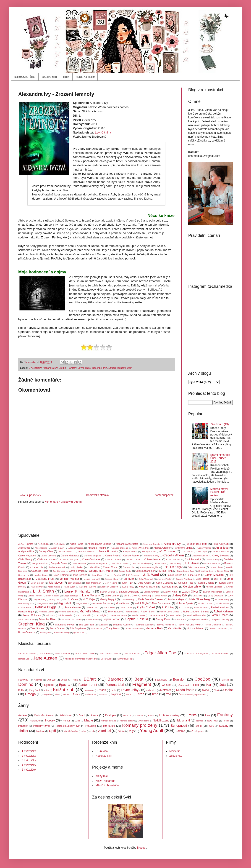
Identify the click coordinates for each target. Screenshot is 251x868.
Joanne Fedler (165, 579)
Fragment (142, 684)
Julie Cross (144, 583)
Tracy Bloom (113, 628)
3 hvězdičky (29, 760)
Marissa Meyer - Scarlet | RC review (220, 492)
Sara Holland (176, 615)
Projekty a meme (85, 77)
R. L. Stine (184, 608)
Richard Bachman (67, 612)
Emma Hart (129, 567)
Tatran (129, 694)
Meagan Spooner (45, 603)
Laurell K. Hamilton (78, 591)
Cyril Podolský (193, 559)
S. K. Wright (100, 615)
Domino (26, 684)
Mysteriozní (143, 721)
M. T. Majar (89, 599)
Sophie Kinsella (137, 619)
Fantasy (72, 368)
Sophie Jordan (112, 619)
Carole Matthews (70, 556)
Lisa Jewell (198, 596)
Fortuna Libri (115, 685)
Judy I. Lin (127, 583)
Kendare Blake (170, 587)
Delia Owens (160, 563)
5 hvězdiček (29, 770)
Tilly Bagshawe (78, 628)
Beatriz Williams (87, 552)
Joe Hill (218, 579)
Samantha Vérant (119, 615)
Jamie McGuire (214, 575)
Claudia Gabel (133, 560)
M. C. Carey (71, 599)
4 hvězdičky (29, 765)
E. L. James (192, 563)
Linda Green (161, 596)
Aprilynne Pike (26, 551)
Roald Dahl (131, 612)
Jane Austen (45, 658)
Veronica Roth (154, 628)
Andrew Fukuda (184, 548)
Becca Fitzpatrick (109, 551)
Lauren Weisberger (212, 592)
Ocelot (228, 690)
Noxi (216, 690)
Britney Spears (149, 552)
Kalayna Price (186, 583)
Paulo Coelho (93, 608)
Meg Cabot (64, 603)
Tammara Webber (144, 625)
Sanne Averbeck (157, 615)
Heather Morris (41, 575)
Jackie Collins (175, 575)
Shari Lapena (92, 619)
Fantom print (88, 685)
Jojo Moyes (55, 583)
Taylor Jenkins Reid (189, 625)
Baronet (115, 679)
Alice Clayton (221, 544)
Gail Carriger (59, 571)
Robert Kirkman (223, 612)
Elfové (151, 715)
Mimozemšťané (108, 721)
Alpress (51, 680)
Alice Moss (24, 548)
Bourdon (179, 679)
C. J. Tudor (186, 552)
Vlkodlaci (104, 731)
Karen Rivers (37, 587)
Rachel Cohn (200, 608)
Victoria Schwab (196, 628)
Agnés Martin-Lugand (99, 544)
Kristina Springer (214, 587)
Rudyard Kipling (124, 659)
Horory (50, 720)
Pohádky (23, 726)
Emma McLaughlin (149, 567)
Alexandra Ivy (50, 368)
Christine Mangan (69, 560)
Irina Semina (80, 575)
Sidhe (212, 726)
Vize (84, 731)
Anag (64, 680)
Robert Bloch (148, 612)
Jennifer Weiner (69, 579)
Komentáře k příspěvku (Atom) (63, 502)
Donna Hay (175, 563)
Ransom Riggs (26, 612)
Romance (109, 726)
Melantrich (151, 690)
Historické (35, 721)
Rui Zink (50, 615)
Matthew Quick (26, 603)
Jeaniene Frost (45, 579)
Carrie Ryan (112, 556)
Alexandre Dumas (27, 653)
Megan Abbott (82, 603)
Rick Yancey (115, 612)
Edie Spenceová (212, 563)
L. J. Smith (43, 591)
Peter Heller (110, 608)
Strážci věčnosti (117, 368)
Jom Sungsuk (75, 583)
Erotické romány (169, 715)
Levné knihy (103, 132)
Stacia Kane (180, 619)
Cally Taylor (202, 552)
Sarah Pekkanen (26, 619)
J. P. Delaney (132, 575)
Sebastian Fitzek (48, 619)
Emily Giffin (93, 567)
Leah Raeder (53, 596)
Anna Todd (222, 548)
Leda (114, 690)
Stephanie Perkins (199, 619)
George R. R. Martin (101, 571)
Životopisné (198, 731)
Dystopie (111, 715)
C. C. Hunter (168, 551)
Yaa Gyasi (45, 632)
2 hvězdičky (35, 368)
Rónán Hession (65, 615)
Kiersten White (192, 587)
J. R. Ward (151, 575)
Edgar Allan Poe (160, 653)
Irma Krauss (98, 575)
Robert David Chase (169, 612)
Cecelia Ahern (174, 555)
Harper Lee (24, 575)
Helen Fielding (61, 575)
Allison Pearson (76, 548)
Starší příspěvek (163, 495)
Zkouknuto (176, 756)
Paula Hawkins (73, 607)
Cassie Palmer (131, 556)
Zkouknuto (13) (220, 424)
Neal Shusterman (162, 603)
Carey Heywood (27, 556)
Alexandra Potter (197, 544)
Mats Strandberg (200, 599)
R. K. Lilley (168, 607)
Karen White (54, 587)
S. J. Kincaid (84, 615)
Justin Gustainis (164, 583)
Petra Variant (126, 608)
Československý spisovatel (192, 694)
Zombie (180, 731)
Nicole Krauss (223, 603)
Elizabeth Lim (37, 567)
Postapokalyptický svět (67, 726)
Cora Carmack (173, 560)
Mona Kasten (123, 603)
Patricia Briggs (46, 607)
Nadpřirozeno (161, 721)
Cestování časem (44, 715)
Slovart (104, 694)
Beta (139, 679)
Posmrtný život (41, 726)
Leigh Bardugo (71, 596)
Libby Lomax (112, 596)
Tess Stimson (38, 628)
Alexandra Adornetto (127, 544)
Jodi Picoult (202, 579)
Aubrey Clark (46, 551)
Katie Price (128, 587)
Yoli (169, 694)
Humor (66, 721)
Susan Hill (103, 625)
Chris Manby (25, 559)
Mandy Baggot (108, 599)
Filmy (66, 77)
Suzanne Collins (122, 625)
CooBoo (202, 679)
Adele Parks (76, 544)
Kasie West (69, 587)
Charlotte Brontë (132, 653)
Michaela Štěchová (102, 603)
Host (196, 685)
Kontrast (89, 690)
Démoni (127, 715)
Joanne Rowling (184, 579)
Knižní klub (64, 690)
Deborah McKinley (141, 563)
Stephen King (31, 624)
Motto (206, 690)
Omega (30, 694)
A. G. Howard (26, 544)
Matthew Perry (222, 600)
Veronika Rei (175, 628)
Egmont (49, 685)
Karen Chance (206, 583)
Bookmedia (161, 680)
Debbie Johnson (120, 563)
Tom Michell (96, 629)
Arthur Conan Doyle (85, 653)
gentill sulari (79, 632)
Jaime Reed (193, 575)
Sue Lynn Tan (86, 625)
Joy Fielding (111, 583)
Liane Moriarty (91, 596)
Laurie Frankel (35, 596)
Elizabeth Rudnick (57, 567)
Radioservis (91, 694)
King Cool (34, 690)
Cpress (225, 680)
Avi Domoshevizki (66, 552)
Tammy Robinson (165, 625)
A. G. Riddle (44, 544)
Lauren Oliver (190, 592)
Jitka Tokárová (146, 579)
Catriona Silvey (152, 556)
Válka (122, 731)
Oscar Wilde (107, 659)
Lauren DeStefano (129, 592)
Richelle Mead (90, 611)
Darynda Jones (59, 563)
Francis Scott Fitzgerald (196, 653)
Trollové (40, 731)
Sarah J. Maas (220, 615)
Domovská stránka (25, 77)
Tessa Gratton (58, 628)
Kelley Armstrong (148, 587)
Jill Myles (129, 579)
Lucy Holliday (39, 600)
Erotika (63, 368)
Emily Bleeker (76, 567)
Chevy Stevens (221, 556)
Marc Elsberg (127, 600)
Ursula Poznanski (133, 629)
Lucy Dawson (215, 596)
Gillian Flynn (166, 571)
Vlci (92, 731)
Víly (131, 731)
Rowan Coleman (32, 615)
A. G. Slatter (60, 544)
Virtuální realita (71, 731)
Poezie (226, 721)
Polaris (77, 694)
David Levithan (79, 563)
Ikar (209, 685)
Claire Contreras (91, 559)
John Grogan (38, 583)
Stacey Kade (163, 619)
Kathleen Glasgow (109, 587)
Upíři (130, 368)
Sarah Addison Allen (196, 615)
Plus (57, 694)
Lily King (146, 596)
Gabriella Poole (40, 571)
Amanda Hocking (97, 548)
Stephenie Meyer (65, 625)
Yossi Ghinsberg (62, 632)
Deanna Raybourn (99, 563)
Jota (223, 685)
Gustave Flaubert (221, 653)
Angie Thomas (204, 548)
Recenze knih (49, 77)
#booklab (23, 680)
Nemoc (200, 721)
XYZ (155, 694)
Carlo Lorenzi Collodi (109, 653)
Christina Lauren (46, 559)
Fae (208, 715)
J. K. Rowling (115, 575)
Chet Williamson (200, 556)
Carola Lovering (48, 556)
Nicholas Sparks (185, 603)
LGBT (77, 721)
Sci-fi (199, 726)
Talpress (116, 694)
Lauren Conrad (108, 592)
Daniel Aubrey (213, 560)
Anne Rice (45, 653)
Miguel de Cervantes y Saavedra (81, 659)
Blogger (142, 848)
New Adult (213, 721)
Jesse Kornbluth (92, 579)
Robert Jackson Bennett (196, 612)
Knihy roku (102, 776)
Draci (82, 715)
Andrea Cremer (162, 548)
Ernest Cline (216, 567)
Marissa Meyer (176, 599)
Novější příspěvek (30, 495)
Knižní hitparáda (106, 781)
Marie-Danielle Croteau (151, 599)
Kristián (101, 690)
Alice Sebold (41, 548)
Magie (89, 720)
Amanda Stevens (120, 548)
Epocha (65, 685)
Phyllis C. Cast (146, 607)
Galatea (167, 685)
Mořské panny (127, 721)
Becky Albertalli (130, 552)
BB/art (90, 679)
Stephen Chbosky (221, 619)
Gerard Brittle (125, 571)
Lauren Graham (152, 592)
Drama (94, 715)
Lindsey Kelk (179, 596)
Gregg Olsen (223, 571)
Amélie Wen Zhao (141, 548)
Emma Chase (110, 567)
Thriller (23, 731)
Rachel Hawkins (220, 607)
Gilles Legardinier (145, 571)
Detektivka (65, 715)
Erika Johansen (196, 567)
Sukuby (224, 726)
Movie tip (175, 751)
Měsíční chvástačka (108, 785)
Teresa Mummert (213, 625)
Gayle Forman (77, 571)
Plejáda (47, 694)
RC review (102, 751)
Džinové (140, 715)
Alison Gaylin (58, 548)
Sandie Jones (138, 615)
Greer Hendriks (206, 571)
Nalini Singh (141, 603)
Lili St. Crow (131, 596)
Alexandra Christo (151, 544)
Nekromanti (183, 721)
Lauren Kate (170, 592)
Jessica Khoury (112, 579)
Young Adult (152, 730)
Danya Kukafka (39, 563)
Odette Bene (25, 608)
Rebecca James (47, 612)
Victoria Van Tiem (217, 629)
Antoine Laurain (63, 653)
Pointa (66, 694)
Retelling (91, 726)
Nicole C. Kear (205, 603)
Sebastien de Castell (72, 619)
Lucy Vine (55, 600)
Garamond (184, 685)
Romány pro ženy (140, 725)
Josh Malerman (93, 583)
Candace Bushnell (220, 552)
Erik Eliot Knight (173, 567)
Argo (75, 680)
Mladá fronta (185, 690)
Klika (47, 690)
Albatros (38, 680)
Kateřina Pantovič (88, 587)
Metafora (166, 690)
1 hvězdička (29, 751)
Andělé (22, 715)
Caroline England (92, 556)
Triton (140, 694)
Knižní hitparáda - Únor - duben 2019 (221, 458)
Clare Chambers (113, 560)
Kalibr (21, 690)
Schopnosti (179, 726)
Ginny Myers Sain (186, 571)
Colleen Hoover (153, 559)
